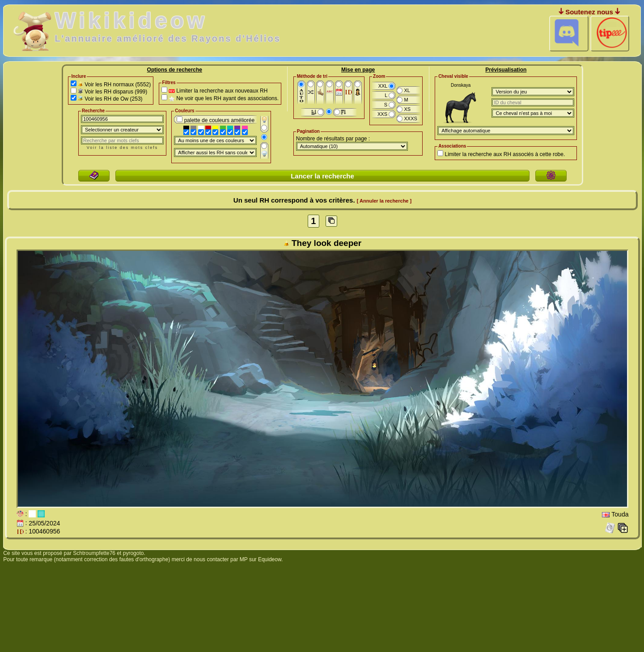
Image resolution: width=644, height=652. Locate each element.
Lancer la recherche (322, 176)
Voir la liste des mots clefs (123, 148)
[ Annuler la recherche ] (384, 201)
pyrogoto (133, 553)
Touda (620, 515)
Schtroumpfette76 (94, 553)
